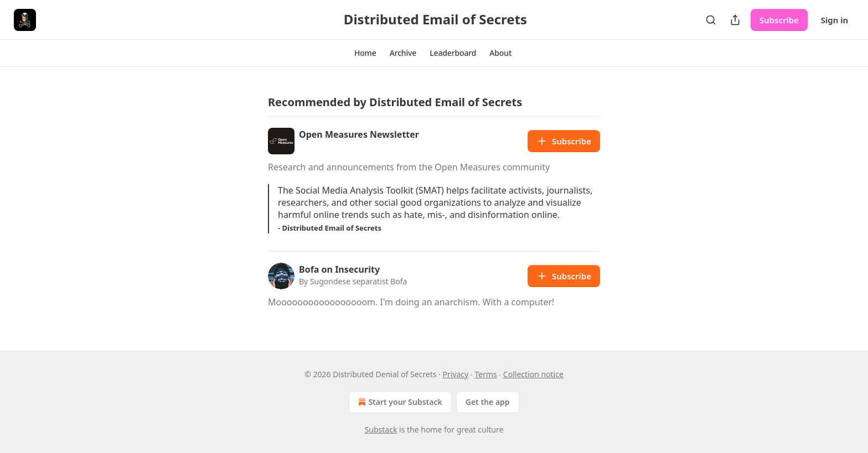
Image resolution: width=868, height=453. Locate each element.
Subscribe (779, 20)
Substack (381, 429)
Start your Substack (399, 402)
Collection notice (533, 374)
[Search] (711, 20)
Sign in (835, 20)
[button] (365, 53)
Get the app (488, 402)
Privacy (456, 374)
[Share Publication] (735, 20)
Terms (485, 374)
